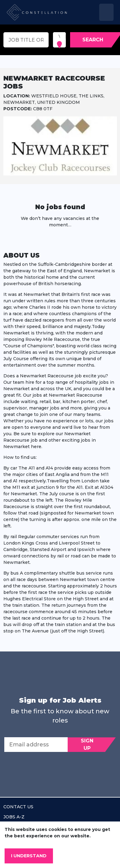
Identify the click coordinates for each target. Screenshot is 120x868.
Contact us (18, 807)
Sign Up (87, 744)
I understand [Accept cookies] (29, 856)
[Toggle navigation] (106, 12)
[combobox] (59, 37)
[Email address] (36, 745)
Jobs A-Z (14, 817)
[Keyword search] (26, 40)
